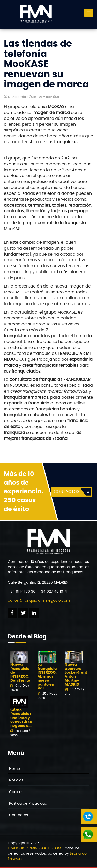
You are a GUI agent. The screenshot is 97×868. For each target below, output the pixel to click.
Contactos (18, 815)
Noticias (16, 780)
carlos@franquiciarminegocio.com (39, 601)
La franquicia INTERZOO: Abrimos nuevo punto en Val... (47, 677)
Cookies (16, 792)
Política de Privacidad (28, 804)
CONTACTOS (67, 492)
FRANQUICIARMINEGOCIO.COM (34, 848)
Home (14, 769)
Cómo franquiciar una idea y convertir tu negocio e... (21, 718)
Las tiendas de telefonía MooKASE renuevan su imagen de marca (46, 64)
